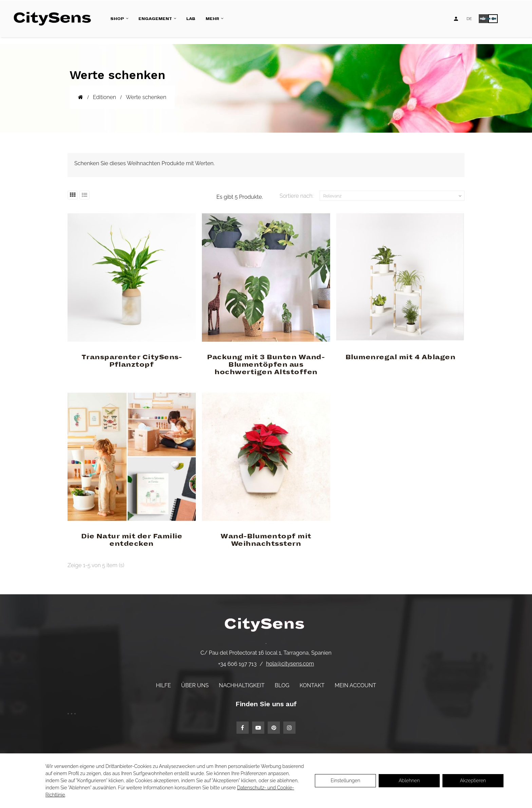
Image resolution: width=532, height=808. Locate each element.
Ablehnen (409, 781)
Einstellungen (345, 781)
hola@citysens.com (290, 664)
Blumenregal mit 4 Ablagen (401, 357)
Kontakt (312, 685)
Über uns (195, 685)
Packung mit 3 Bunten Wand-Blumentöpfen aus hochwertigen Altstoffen (266, 365)
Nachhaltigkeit (242, 685)
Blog (282, 685)
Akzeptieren (473, 781)
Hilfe (163, 685)
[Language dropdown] (469, 19)
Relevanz (393, 196)
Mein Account (356, 685)
